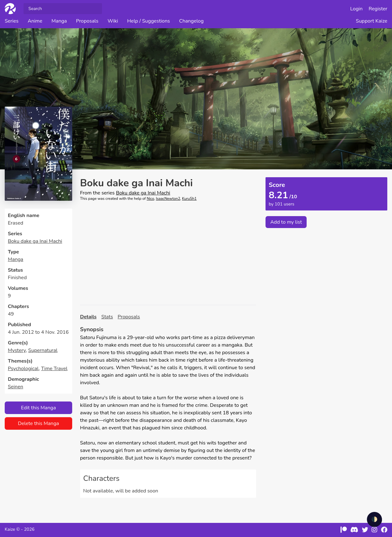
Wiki (113, 21)
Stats (107, 317)
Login (357, 9)
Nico (150, 199)
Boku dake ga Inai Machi (35, 241)
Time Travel (54, 369)
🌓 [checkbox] (374, 519)
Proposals (87, 21)
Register (378, 9)
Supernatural (43, 350)
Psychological (23, 369)
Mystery (17, 350)
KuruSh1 (189, 199)
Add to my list (286, 222)
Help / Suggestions (148, 21)
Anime (35, 21)
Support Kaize (372, 21)
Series (12, 21)
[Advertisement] (168, 253)
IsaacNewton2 (168, 199)
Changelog (191, 21)
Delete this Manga (38, 423)
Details (88, 317)
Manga (59, 21)
